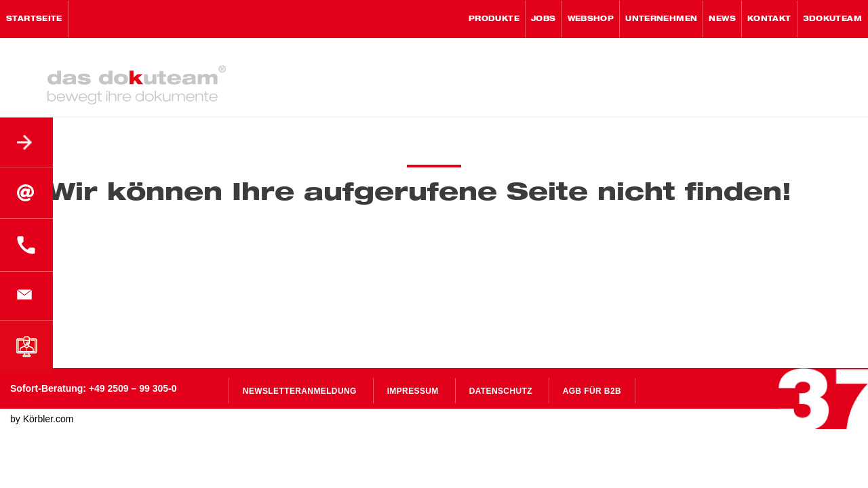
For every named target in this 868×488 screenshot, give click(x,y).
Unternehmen (661, 19)
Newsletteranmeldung (300, 391)
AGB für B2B (592, 391)
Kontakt (769, 19)
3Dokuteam (832, 19)
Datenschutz (501, 391)
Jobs (544, 19)
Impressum (413, 391)
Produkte (494, 19)
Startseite (34, 19)
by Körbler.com (42, 419)
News (722, 19)
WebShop (591, 19)
